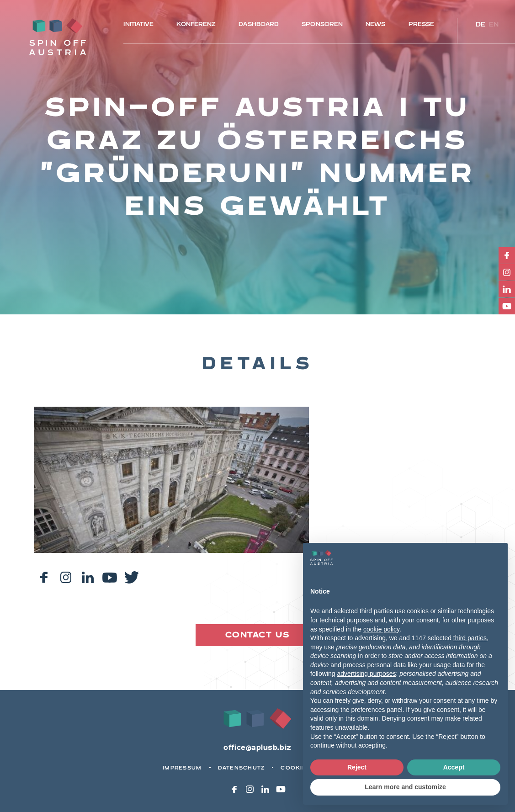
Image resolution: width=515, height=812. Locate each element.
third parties (470, 638)
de (481, 24)
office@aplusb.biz (257, 748)
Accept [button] (454, 767)
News (375, 24)
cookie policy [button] (381, 629)
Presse (422, 24)
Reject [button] (357, 767)
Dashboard (259, 24)
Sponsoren (322, 24)
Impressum (182, 768)
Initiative (138, 24)
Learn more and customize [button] (405, 787)
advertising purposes (366, 674)
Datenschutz (242, 768)
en (494, 24)
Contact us (257, 635)
